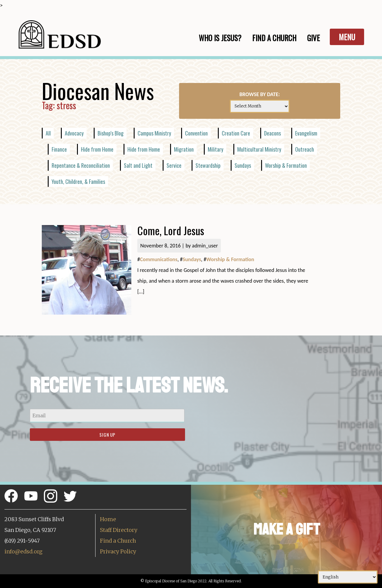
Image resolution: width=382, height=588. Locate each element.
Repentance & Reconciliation (81, 165)
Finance (59, 149)
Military (215, 149)
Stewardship (208, 165)
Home (108, 519)
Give (314, 38)
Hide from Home (97, 149)
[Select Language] (348, 577)
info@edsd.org (23, 551)
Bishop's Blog (111, 133)
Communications (159, 259)
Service (174, 165)
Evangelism (306, 133)
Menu (347, 37)
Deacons (272, 133)
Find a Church (118, 541)
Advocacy (74, 133)
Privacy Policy (118, 551)
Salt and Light (138, 165)
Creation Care (236, 133)
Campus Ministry (154, 133)
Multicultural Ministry (259, 149)
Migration (184, 149)
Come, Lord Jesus (171, 230)
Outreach (305, 149)
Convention (196, 133)
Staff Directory (119, 530)
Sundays (243, 165)
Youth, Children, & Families (78, 181)
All (48, 133)
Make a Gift (287, 529)
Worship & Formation (286, 165)
